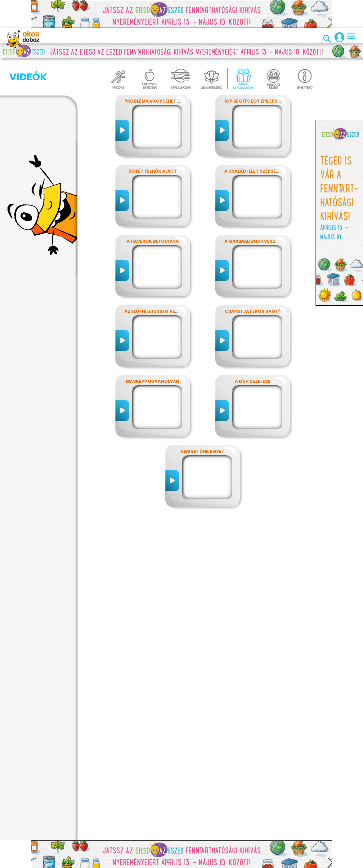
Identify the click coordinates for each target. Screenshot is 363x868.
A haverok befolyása (153, 241)
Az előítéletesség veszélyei (158, 311)
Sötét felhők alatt (153, 171)
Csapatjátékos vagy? (253, 311)
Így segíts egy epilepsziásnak (261, 101)
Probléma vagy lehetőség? (158, 101)
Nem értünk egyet (202, 451)
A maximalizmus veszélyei (255, 241)
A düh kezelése (253, 381)
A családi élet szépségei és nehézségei (271, 171)
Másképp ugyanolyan (153, 381)
